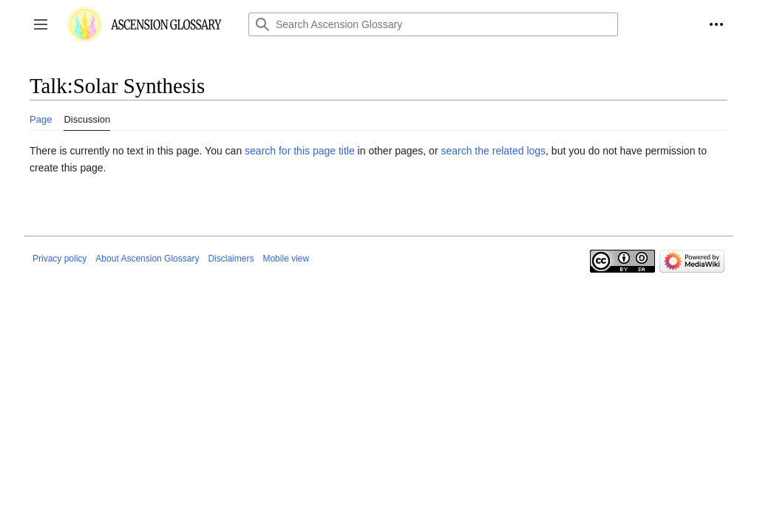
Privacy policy (60, 259)
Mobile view (286, 259)
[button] (41, 24)
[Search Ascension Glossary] (433, 24)
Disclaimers (231, 259)
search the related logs (493, 151)
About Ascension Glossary (147, 259)
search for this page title (300, 151)
